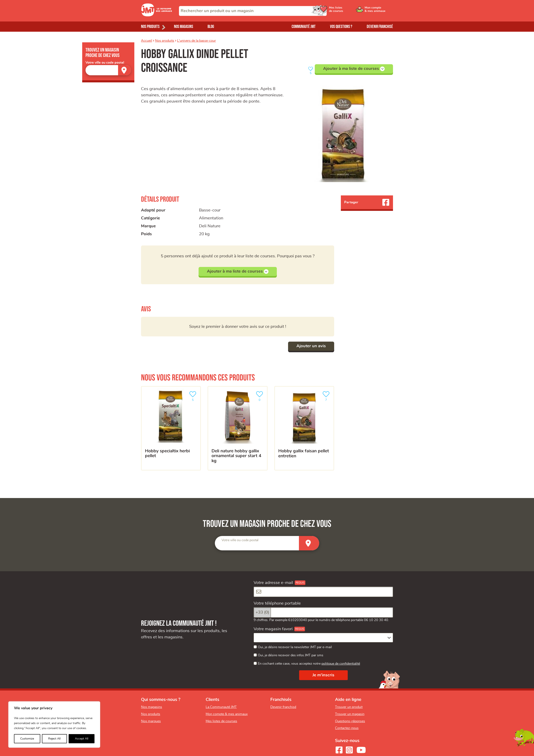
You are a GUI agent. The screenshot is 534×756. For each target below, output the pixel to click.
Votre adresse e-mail (273, 583)
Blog (211, 27)
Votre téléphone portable (277, 603)
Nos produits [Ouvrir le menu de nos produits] (150, 27)
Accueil (147, 41)
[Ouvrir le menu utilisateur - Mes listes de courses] (347, 11)
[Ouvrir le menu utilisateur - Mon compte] (379, 11)
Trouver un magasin (350, 714)
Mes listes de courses (221, 721)
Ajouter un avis (311, 346)
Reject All (54, 739)
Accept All (82, 739)
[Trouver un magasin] (125, 70)
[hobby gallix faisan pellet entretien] (304, 428)
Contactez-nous (347, 728)
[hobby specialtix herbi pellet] (171, 428)
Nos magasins (184, 27)
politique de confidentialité (341, 664)
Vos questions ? (341, 27)
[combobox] (253, 11)
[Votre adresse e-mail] (323, 592)
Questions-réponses (350, 721)
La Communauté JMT (221, 707)
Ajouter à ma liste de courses (354, 69)
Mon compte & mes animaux (227, 714)
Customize (27, 739)
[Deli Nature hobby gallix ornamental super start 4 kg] (237, 428)
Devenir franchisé (380, 27)
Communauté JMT (304, 27)
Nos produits (165, 41)
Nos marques (151, 721)
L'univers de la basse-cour (196, 41)
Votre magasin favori (273, 629)
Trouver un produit (349, 707)
